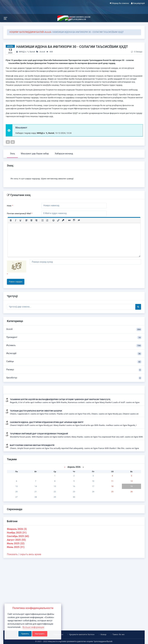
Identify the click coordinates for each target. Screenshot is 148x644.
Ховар (103, 634)
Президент (74, 338)
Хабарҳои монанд (64, 154)
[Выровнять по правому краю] (36, 220)
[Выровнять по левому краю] (27, 220)
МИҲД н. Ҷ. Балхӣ (27, 52)
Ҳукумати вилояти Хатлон (82, 634)
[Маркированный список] (42, 220)
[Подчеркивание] (20, 220)
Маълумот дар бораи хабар (35, 154)
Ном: (10, 206)
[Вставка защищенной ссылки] (63, 220)
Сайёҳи (74, 362)
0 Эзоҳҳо (137, 52)
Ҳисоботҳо (74, 378)
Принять (25, 634)
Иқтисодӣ (74, 354)
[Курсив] (16, 220)
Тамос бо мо (118, 634)
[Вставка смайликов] (53, 220)
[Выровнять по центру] (31, 220)
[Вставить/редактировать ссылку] (58, 220)
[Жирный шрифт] (11, 220)
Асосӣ (48, 32)
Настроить (40, 634)
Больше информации (33, 627)
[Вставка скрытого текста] (79, 220)
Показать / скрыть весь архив (24, 554)
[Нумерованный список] (47, 220)
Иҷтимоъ (74, 346)
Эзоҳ (12, 154)
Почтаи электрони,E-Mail (20, 213)
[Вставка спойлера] (74, 220)
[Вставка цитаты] (69, 220)
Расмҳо (74, 370)
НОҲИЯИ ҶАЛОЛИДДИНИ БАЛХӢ (27, 32)
